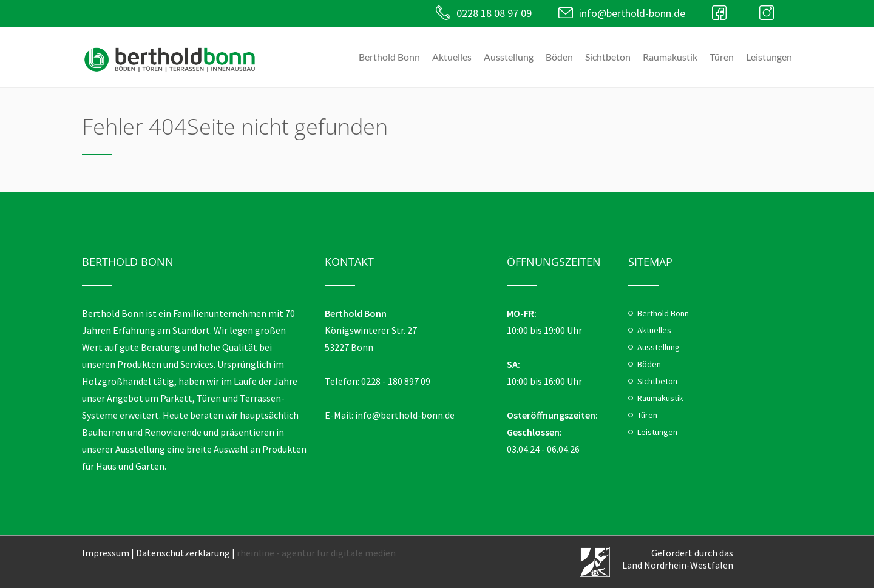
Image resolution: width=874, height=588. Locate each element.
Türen (722, 57)
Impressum (106, 553)
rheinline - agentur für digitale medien (316, 553)
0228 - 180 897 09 (396, 381)
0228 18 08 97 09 (494, 13)
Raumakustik (670, 57)
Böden (559, 57)
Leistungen (769, 57)
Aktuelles (452, 57)
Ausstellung (509, 57)
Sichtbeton (608, 57)
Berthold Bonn (389, 57)
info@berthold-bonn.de (632, 13)
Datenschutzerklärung (183, 553)
